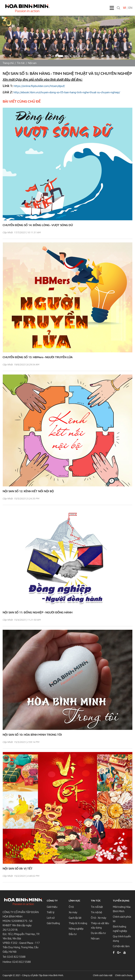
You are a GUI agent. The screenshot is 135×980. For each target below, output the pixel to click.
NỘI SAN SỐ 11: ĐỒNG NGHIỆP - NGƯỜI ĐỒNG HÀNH (38, 612)
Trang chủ (8, 63)
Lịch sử (51, 918)
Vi (124, 8)
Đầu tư (73, 934)
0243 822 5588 (16, 957)
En (130, 8)
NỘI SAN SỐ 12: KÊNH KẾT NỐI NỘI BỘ (28, 491)
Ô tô (71, 907)
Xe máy (73, 912)
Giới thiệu (52, 907)
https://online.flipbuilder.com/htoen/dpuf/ (39, 86)
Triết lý (51, 912)
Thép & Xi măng (78, 923)
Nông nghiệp (76, 929)
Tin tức (21, 63)
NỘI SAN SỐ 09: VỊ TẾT (18, 869)
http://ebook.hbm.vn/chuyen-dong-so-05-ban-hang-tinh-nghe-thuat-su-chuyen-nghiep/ (67, 92)
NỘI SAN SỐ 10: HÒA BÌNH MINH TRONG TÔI (32, 735)
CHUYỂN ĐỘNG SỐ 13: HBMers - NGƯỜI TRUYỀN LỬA (38, 357)
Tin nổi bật (97, 907)
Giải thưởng (53, 923)
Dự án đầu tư (98, 933)
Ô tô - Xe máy (99, 918)
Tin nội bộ (96, 912)
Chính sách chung (124, 975)
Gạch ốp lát (75, 918)
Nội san (32, 63)
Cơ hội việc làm (121, 946)
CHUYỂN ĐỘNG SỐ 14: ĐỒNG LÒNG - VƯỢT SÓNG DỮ (38, 225)
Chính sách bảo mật (103, 975)
